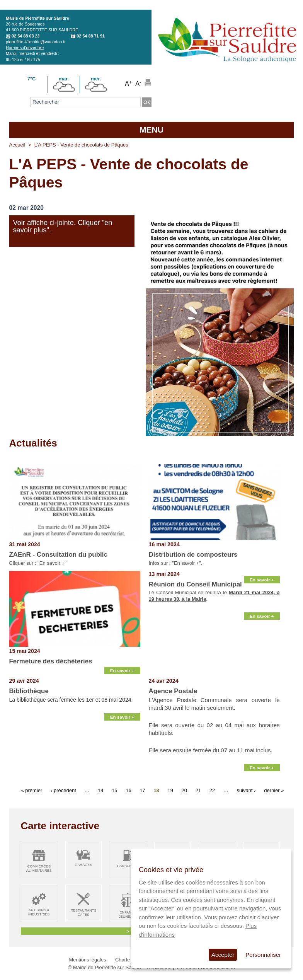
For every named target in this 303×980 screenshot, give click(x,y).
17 (142, 790)
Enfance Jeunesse (128, 914)
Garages (83, 865)
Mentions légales (87, 960)
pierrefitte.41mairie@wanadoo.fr (36, 42)
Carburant (128, 866)
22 (212, 790)
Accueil (17, 145)
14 (100, 790)
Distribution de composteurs (193, 555)
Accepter (223, 955)
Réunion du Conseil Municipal (195, 584)
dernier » (274, 790)
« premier (31, 790)
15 (114, 790)
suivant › (246, 790)
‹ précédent (63, 790)
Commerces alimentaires (39, 868)
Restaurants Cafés (83, 913)
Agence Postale (173, 691)
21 (198, 790)
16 (128, 790)
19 (170, 790)
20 (184, 790)
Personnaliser (263, 955)
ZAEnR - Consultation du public (58, 555)
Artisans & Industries (39, 912)
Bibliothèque (29, 691)
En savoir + (122, 671)
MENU (151, 130)
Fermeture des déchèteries (51, 661)
